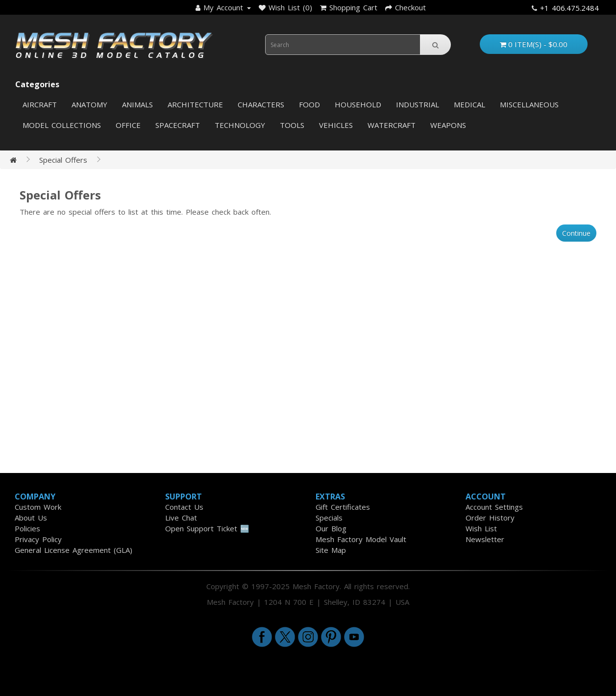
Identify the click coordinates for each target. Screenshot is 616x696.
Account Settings (494, 507)
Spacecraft (178, 125)
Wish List (481, 528)
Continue (576, 233)
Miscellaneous (529, 104)
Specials (329, 518)
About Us (31, 518)
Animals (137, 104)
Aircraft (40, 104)
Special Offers (63, 160)
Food (309, 104)
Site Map (331, 550)
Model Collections (62, 125)
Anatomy (89, 104)
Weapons (448, 125)
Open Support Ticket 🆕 (207, 528)
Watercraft (392, 125)
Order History (490, 518)
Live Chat (181, 518)
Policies (27, 528)
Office (128, 125)
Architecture (195, 104)
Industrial (418, 104)
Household (358, 104)
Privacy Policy (38, 539)
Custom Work (38, 507)
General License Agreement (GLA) (74, 550)
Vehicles (336, 125)
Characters (261, 104)
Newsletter (485, 539)
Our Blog (331, 528)
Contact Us (184, 507)
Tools (292, 125)
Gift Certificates (343, 507)
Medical (469, 104)
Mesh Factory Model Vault (361, 539)
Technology (240, 125)
